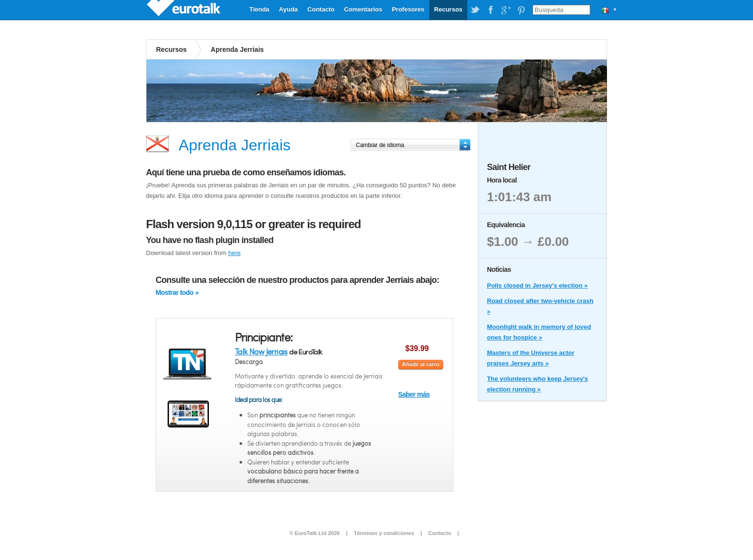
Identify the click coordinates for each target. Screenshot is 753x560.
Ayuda (288, 9)
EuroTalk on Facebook (490, 10)
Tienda (259, 9)
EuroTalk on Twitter (475, 10)
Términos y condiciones (384, 533)
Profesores (408, 9)
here (234, 253)
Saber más (414, 394)
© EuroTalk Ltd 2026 (314, 533)
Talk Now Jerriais (261, 351)
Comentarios (363, 9)
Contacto (321, 9)
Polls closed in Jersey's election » (537, 286)
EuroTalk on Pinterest (521, 10)
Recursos (448, 9)
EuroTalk (184, 10)
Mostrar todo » (177, 292)
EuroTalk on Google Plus (506, 10)
